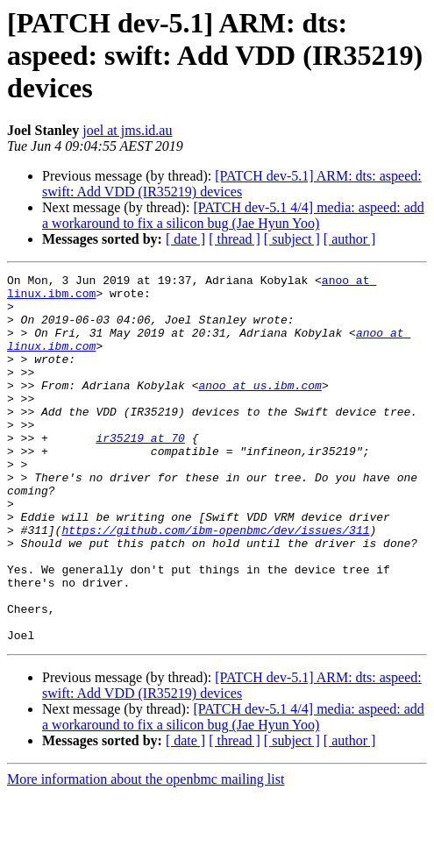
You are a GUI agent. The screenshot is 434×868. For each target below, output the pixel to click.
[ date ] (185, 239)
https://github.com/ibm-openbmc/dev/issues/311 (215, 582)
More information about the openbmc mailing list (146, 853)
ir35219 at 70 (140, 472)
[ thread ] (235, 239)
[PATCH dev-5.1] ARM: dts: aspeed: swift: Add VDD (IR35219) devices (232, 184)
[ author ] (350, 239)
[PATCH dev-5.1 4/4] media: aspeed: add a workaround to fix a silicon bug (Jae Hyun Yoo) (233, 215)
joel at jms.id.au (127, 130)
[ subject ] (292, 239)
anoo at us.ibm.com (260, 409)
